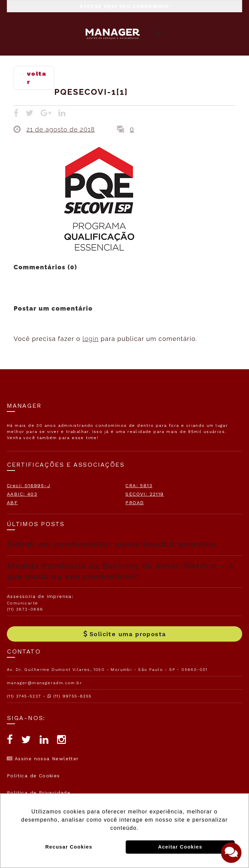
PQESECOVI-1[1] (91, 92)
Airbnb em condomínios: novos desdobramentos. (113, 544)
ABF (12, 503)
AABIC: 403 (22, 494)
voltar (37, 78)
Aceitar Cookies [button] (180, 847)
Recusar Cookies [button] (69, 847)
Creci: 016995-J (29, 485)
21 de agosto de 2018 (60, 129)
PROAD (135, 503)
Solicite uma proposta (125, 634)
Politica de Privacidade (39, 793)
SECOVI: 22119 (144, 494)
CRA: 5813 (139, 485)
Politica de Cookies (33, 776)
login (90, 339)
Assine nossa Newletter (43, 759)
